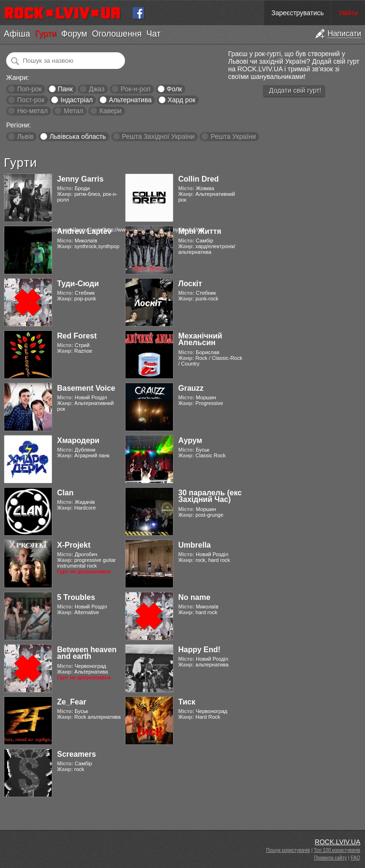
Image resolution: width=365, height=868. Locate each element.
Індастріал (77, 100)
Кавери (110, 111)
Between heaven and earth (87, 653)
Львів (25, 136)
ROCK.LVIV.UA (337, 842)
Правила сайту (331, 858)
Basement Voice (86, 388)
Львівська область (78, 136)
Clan (65, 493)
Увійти (348, 13)
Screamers (77, 754)
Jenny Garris (80, 179)
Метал (73, 111)
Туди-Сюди (78, 284)
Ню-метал (32, 111)
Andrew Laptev (84, 231)
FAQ (355, 858)
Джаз (97, 89)
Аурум (190, 440)
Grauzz (191, 388)
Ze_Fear (72, 702)
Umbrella (194, 545)
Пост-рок (31, 100)
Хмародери (78, 440)
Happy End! (199, 650)
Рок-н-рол (136, 89)
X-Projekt (74, 545)
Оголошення (117, 34)
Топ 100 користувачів (337, 850)
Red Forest (77, 336)
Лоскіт (190, 284)
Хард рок (182, 100)
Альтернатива (130, 100)
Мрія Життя (200, 231)
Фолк (174, 89)
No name (194, 597)
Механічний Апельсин (200, 339)
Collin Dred (198, 179)
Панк (65, 89)
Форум (74, 34)
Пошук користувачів (288, 850)
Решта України (233, 136)
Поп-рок (29, 89)
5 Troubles (76, 597)
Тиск (187, 702)
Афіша (17, 34)
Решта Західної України (158, 136)
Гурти (45, 34)
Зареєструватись (298, 13)
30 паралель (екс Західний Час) (210, 496)
